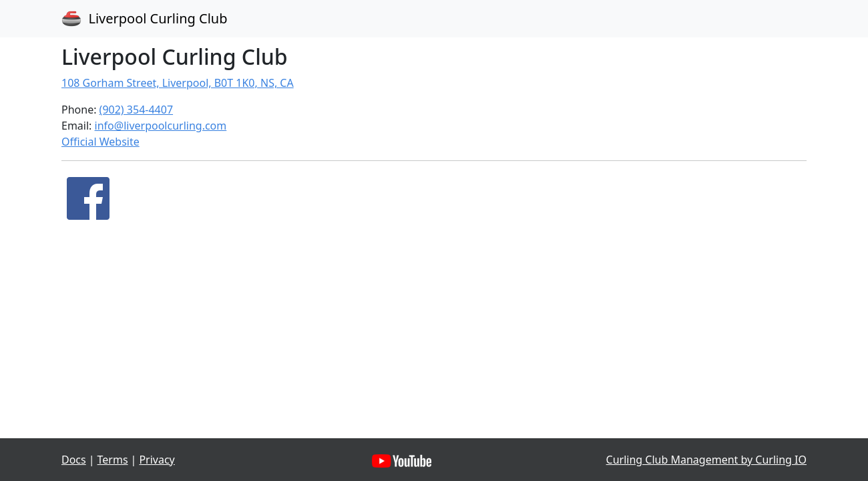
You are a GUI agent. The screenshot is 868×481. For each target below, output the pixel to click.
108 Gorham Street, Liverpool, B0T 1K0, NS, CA (178, 83)
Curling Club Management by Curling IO (706, 460)
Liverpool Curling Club (145, 19)
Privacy (157, 460)
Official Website (100, 142)
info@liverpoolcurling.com (161, 126)
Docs (74, 460)
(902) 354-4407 (136, 110)
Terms (113, 460)
